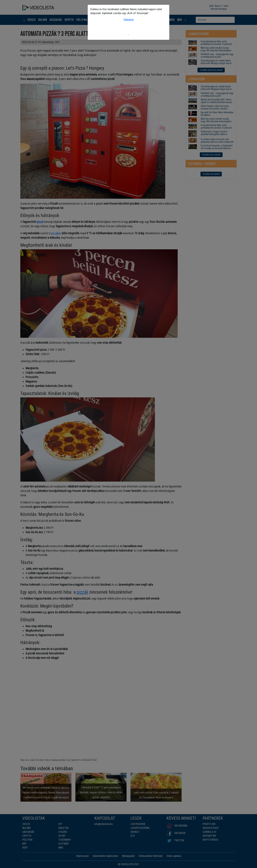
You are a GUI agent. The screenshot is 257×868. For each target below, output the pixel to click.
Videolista (129, 20)
